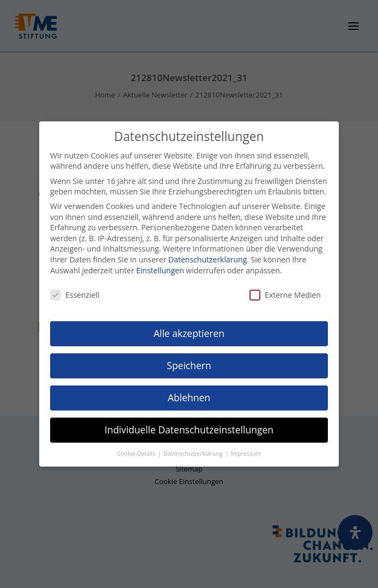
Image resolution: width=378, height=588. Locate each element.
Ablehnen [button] (189, 397)
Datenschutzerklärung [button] (194, 453)
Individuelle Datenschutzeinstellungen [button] (189, 430)
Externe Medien (285, 295)
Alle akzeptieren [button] (189, 333)
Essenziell (75, 295)
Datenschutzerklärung (208, 259)
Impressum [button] (246, 453)
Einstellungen (160, 270)
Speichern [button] (189, 365)
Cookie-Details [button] (137, 453)
